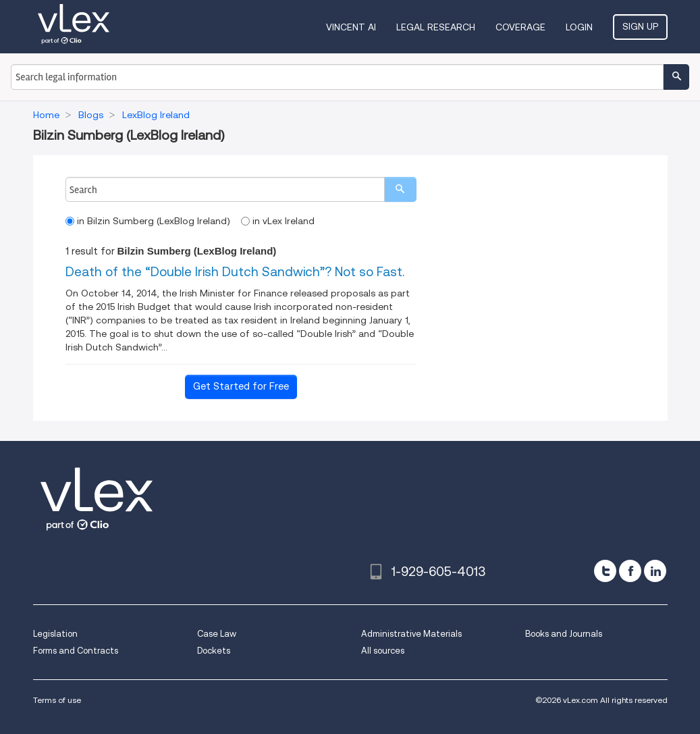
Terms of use (57, 700)
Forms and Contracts (76, 651)
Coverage (520, 27)
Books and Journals (564, 634)
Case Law (217, 634)
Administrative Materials (411, 634)
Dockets (214, 651)
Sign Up (640, 26)
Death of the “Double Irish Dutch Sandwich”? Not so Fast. (235, 272)
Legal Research (436, 27)
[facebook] (630, 571)
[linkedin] (655, 571)
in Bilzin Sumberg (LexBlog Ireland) (148, 221)
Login (579, 27)
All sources (383, 651)
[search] (400, 189)
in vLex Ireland (278, 221)
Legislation (55, 634)
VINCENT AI (351, 27)
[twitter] (605, 571)
